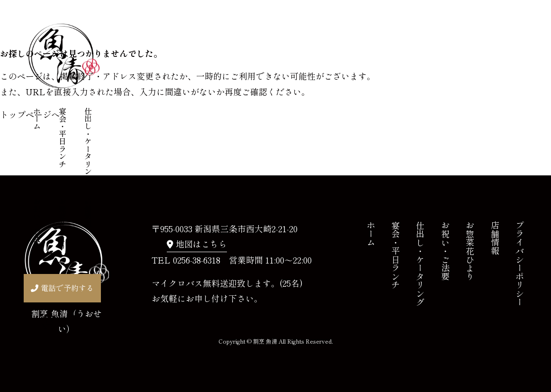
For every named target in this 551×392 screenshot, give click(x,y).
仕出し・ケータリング (88, 145)
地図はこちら (201, 244)
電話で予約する (67, 288)
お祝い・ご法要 (37, 224)
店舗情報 (88, 212)
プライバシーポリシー (520, 264)
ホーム (37, 119)
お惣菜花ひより (63, 224)
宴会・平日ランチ (63, 137)
